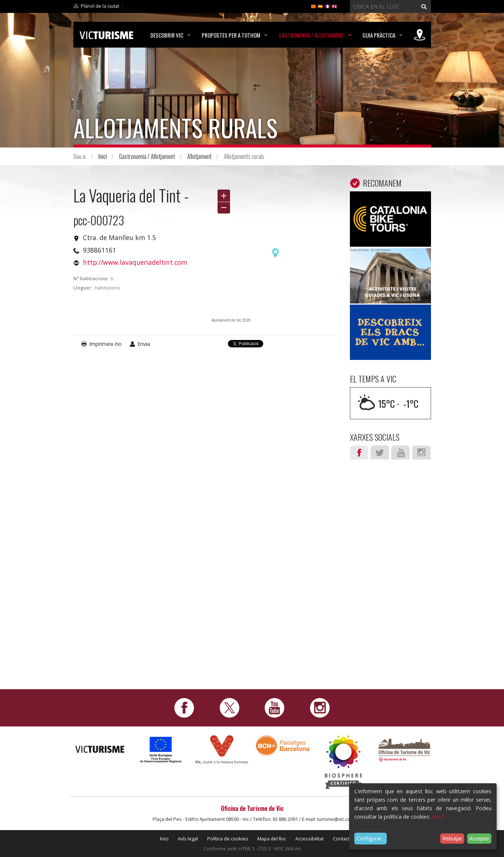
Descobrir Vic (167, 35)
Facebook (359, 452)
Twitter (380, 452)
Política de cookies (228, 839)
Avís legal (188, 839)
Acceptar (479, 839)
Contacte (343, 839)
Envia (144, 344)
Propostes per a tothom (231, 35)
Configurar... (371, 838)
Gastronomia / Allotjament (311, 35)
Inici (103, 156)
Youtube (400, 452)
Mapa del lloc (272, 839)
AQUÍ (438, 817)
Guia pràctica (379, 35)
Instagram (421, 452)
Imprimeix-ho (105, 344)
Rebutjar (452, 839)
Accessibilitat (310, 839)
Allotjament (199, 156)
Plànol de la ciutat (100, 6)
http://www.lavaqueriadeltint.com (135, 262)
